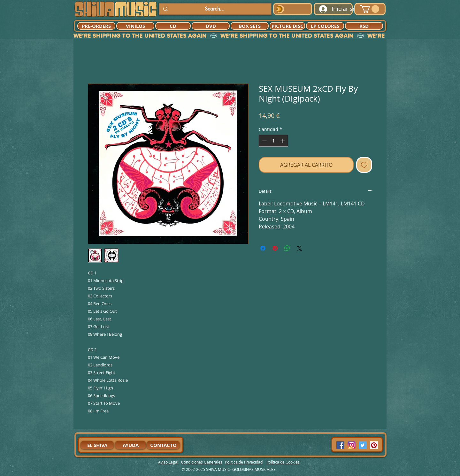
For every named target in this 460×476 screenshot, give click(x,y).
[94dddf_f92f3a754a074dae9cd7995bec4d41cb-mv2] (352, 445)
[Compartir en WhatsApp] (287, 248)
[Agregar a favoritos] (364, 165)
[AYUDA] (130, 445)
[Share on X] (299, 248)
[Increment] (283, 141)
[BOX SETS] (250, 26)
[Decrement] (264, 141)
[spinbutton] (273, 141)
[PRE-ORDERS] (96, 26)
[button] (370, 9)
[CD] (173, 26)
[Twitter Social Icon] (363, 445)
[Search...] (215, 9)
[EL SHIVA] (97, 445)
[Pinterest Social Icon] (374, 445)
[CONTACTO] (163, 445)
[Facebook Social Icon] (340, 445)
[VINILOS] (135, 26)
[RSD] (364, 26)
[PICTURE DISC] (287, 26)
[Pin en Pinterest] (275, 248)
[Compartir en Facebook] (263, 248)
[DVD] (211, 26)
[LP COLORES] (325, 26)
